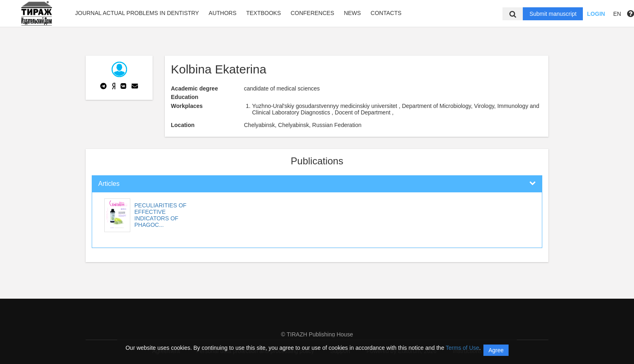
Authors (222, 13)
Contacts (386, 13)
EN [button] (617, 14)
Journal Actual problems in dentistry (137, 13)
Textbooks (263, 13)
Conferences (312, 13)
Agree (496, 350)
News (352, 13)
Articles (109, 184)
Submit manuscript (553, 14)
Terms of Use (462, 348)
